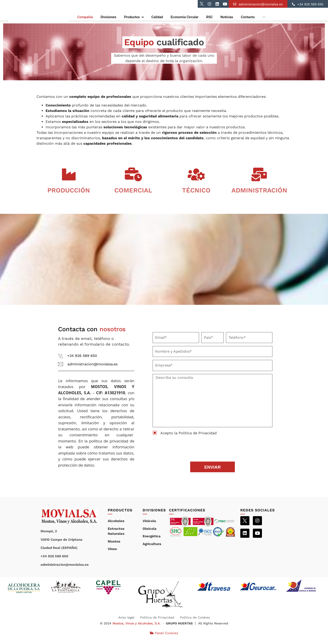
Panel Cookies (164, 639)
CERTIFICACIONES (187, 516)
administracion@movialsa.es (92, 370)
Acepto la (188, 439)
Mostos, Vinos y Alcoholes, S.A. (137, 629)
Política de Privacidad (198, 439)
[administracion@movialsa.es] (61, 370)
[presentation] (187, 453)
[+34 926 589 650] (60, 362)
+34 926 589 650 (82, 362)
